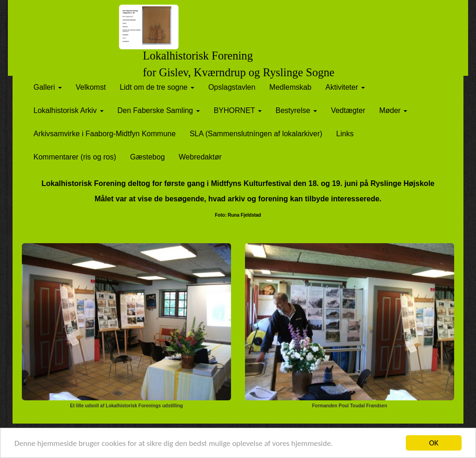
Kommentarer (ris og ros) (75, 157)
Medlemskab (290, 87)
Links (345, 134)
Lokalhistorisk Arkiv (69, 110)
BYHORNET (238, 110)
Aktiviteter (345, 87)
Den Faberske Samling (159, 110)
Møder (393, 110)
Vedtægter (348, 110)
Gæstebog (148, 157)
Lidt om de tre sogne (157, 87)
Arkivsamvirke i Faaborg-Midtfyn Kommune (105, 134)
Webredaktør (200, 157)
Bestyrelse (296, 110)
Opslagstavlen (232, 87)
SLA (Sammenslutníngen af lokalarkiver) (256, 134)
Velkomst (91, 87)
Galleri (48, 87)
